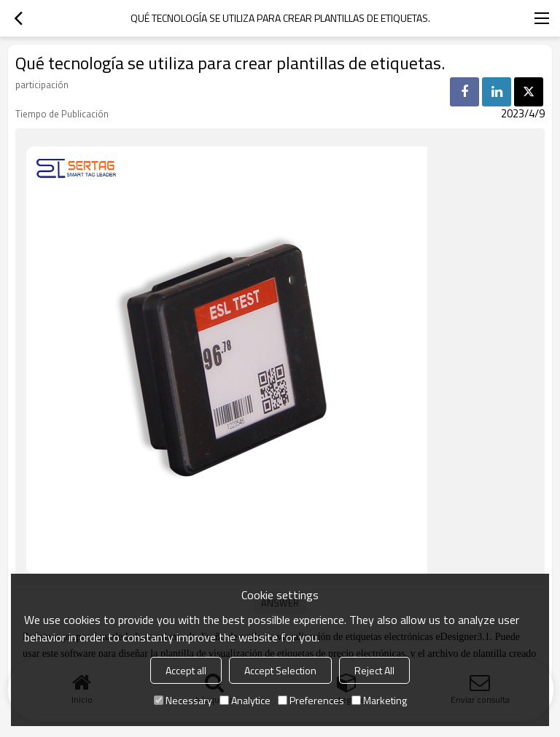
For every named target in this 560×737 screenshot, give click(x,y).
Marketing (379, 700)
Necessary (183, 700)
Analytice (245, 700)
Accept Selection (280, 670)
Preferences (311, 700)
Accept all (186, 670)
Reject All (374, 670)
